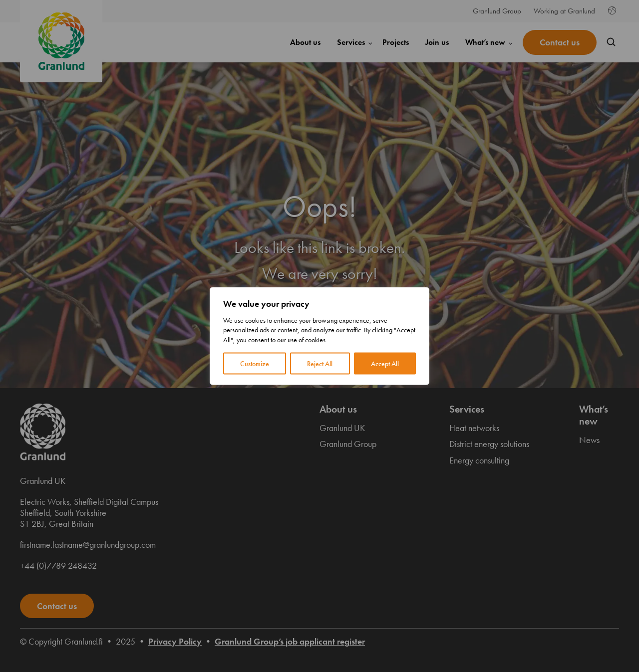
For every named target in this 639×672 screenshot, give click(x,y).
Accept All (385, 364)
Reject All (320, 364)
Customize (255, 364)
